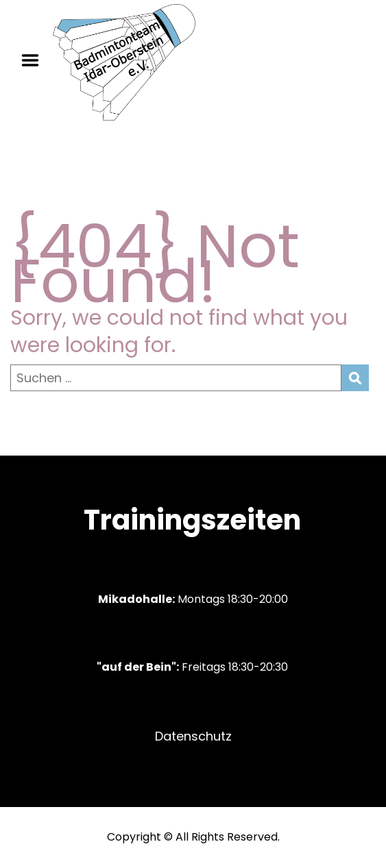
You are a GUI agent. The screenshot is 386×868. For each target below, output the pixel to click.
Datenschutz (193, 736)
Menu (35, 60)
